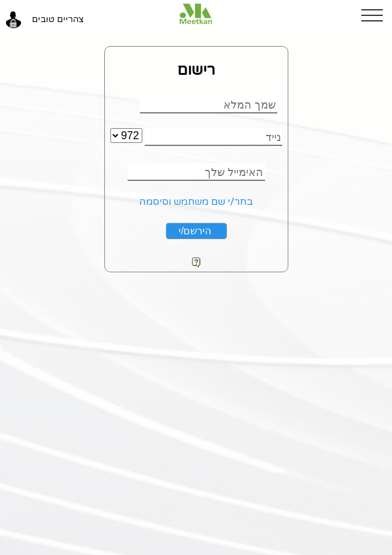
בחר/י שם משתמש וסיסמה (196, 202)
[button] (377, 15)
